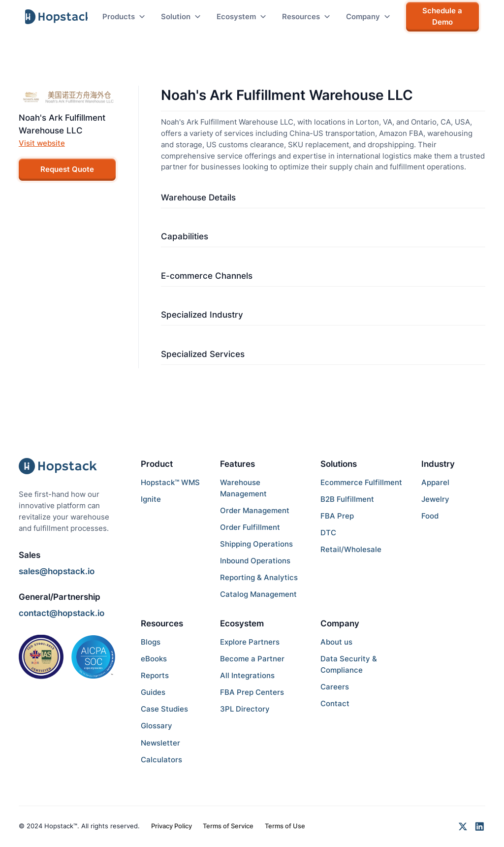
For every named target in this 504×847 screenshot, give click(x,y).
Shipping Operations (256, 544)
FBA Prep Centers (252, 692)
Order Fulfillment (250, 527)
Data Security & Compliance (349, 664)
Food (430, 516)
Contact (335, 703)
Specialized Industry (202, 315)
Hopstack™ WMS (170, 482)
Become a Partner (252, 659)
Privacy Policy (172, 826)
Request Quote (67, 169)
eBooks (154, 659)
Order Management (255, 510)
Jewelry (435, 499)
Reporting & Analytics (259, 577)
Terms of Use (285, 826)
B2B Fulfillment (347, 499)
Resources (162, 623)
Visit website (42, 143)
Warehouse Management (243, 488)
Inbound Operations (255, 561)
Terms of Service (228, 826)
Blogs (151, 642)
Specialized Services (203, 354)
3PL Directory (245, 709)
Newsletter (160, 743)
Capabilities (185, 236)
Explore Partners (250, 642)
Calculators (161, 760)
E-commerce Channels (207, 276)
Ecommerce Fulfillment (361, 482)
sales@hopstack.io (57, 571)
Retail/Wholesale (351, 549)
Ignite (151, 499)
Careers (335, 687)
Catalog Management (258, 594)
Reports (155, 675)
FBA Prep (337, 516)
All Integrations (247, 675)
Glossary (157, 726)
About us (336, 642)
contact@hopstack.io (62, 613)
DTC (328, 533)
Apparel (435, 482)
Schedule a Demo (442, 16)
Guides (153, 692)
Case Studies (164, 709)
